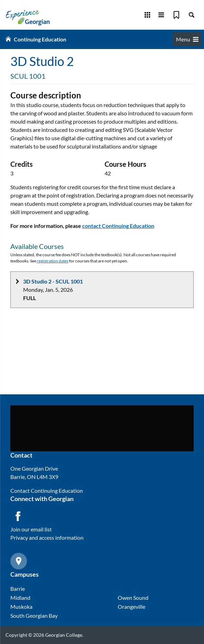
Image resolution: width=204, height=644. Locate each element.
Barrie (18, 589)
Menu (187, 39)
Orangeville (132, 607)
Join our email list (31, 529)
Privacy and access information (47, 537)
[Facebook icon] (18, 516)
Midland (20, 598)
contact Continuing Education (118, 226)
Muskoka (21, 607)
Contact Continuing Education (47, 491)
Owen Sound (133, 598)
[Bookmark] (176, 15)
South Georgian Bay (34, 616)
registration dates (53, 261)
